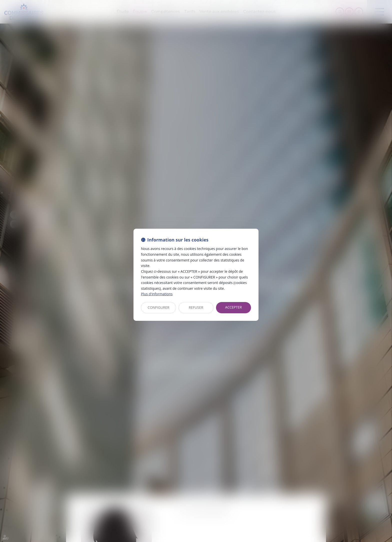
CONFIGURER (159, 307)
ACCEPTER (234, 307)
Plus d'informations (157, 294)
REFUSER (196, 307)
